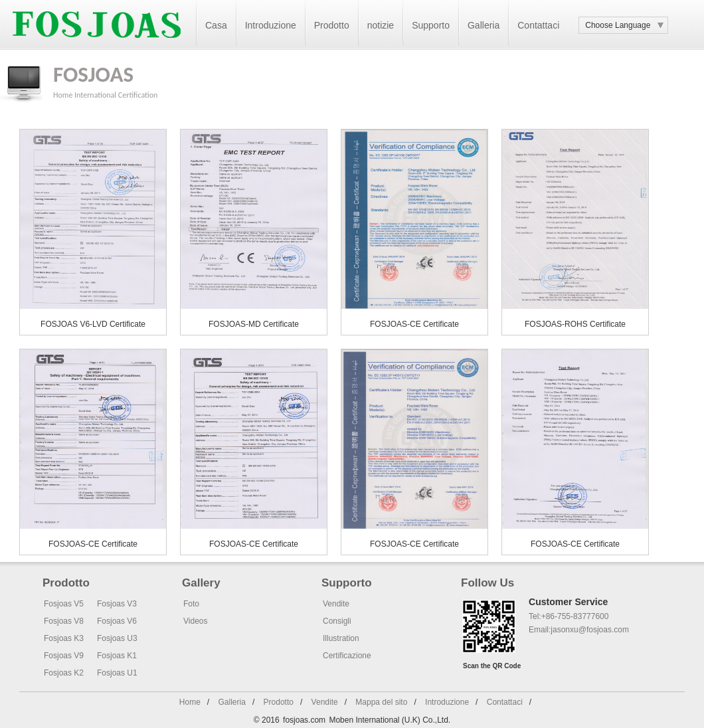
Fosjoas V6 (117, 621)
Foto (191, 604)
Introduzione (271, 25)
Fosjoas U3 (117, 638)
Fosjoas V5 (64, 604)
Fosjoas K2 (64, 673)
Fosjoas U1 (117, 673)
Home (63, 95)
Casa (216, 25)
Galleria (484, 25)
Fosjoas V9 (64, 656)
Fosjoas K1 (117, 656)
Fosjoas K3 (64, 638)
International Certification (116, 95)
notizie (381, 25)
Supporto (431, 25)
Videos (195, 621)
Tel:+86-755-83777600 (569, 616)
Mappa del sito (381, 702)
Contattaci (538, 25)
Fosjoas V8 (64, 621)
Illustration (341, 638)
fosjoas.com (304, 720)
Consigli (337, 621)
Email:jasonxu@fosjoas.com (579, 630)
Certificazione (347, 656)
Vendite (336, 604)
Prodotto (332, 25)
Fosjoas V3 (117, 604)
